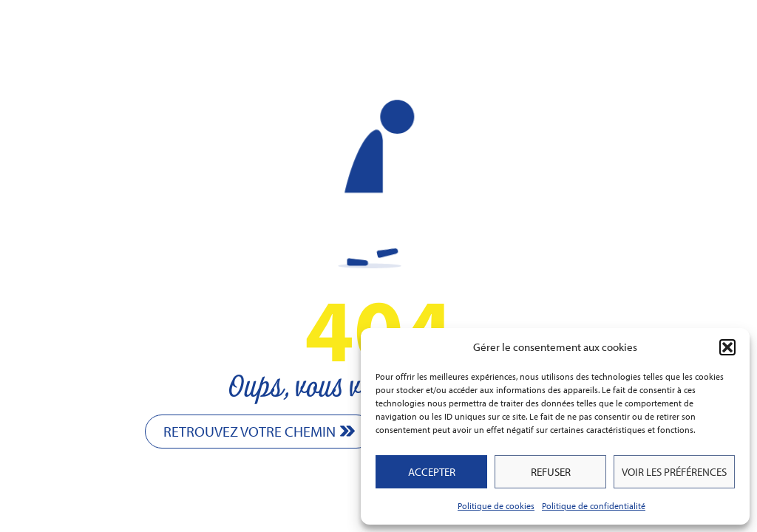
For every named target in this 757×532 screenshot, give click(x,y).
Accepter (432, 472)
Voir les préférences (674, 472)
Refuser (551, 472)
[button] (727, 347)
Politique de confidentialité (594, 506)
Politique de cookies (496, 506)
